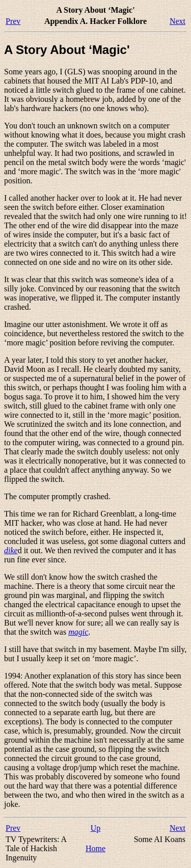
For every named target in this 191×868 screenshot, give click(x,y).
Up (96, 828)
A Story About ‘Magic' (67, 50)
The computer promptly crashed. (57, 496)
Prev (13, 21)
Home (95, 848)
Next (178, 21)
